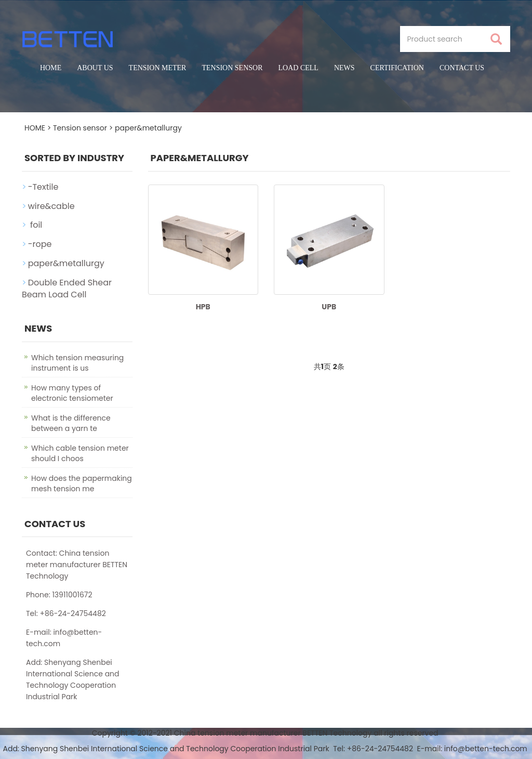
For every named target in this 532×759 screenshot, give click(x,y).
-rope (40, 244)
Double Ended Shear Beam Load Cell (67, 289)
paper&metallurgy (148, 128)
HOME (35, 128)
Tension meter (158, 68)
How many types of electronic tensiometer (72, 393)
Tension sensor (232, 68)
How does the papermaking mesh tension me (82, 483)
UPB (329, 307)
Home (51, 68)
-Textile (43, 187)
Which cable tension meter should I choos (80, 453)
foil (35, 225)
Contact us (462, 68)
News (344, 68)
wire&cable (51, 206)
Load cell (298, 68)
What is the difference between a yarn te (71, 423)
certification (397, 68)
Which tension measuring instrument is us (77, 363)
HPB (203, 307)
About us (95, 68)
